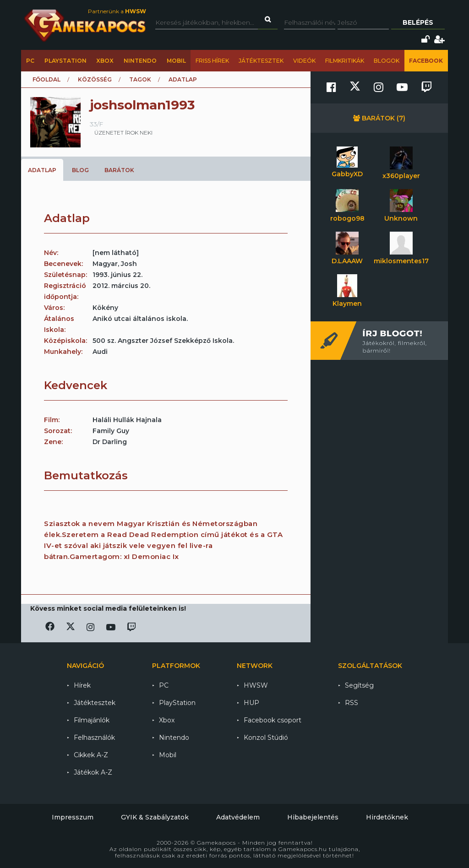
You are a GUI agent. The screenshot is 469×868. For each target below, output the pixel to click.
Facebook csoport (273, 720)
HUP (251, 703)
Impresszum (73, 817)
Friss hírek (212, 61)
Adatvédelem (238, 817)
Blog (80, 170)
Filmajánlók (92, 720)
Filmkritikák (345, 61)
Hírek (82, 685)
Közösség (95, 79)
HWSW (256, 685)
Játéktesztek (261, 61)
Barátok (119, 170)
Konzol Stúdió (266, 738)
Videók (304, 61)
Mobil (176, 61)
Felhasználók (94, 738)
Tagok (140, 79)
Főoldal (46, 79)
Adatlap (42, 170)
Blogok (387, 61)
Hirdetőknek (387, 817)
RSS (352, 703)
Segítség (359, 685)
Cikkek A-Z (91, 755)
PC (30, 61)
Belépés (418, 22)
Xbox (105, 61)
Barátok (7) (379, 118)
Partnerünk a (117, 11)
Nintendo (140, 61)
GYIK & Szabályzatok (155, 817)
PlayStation (65, 61)
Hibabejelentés (313, 817)
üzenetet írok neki (123, 133)
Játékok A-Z (93, 772)
